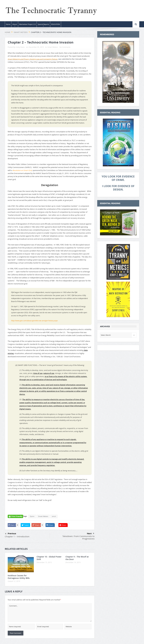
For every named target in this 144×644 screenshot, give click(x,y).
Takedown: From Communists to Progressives (78, 537)
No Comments (65, 47)
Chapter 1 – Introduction (17, 536)
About (15, 24)
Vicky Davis (20, 47)
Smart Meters (53, 47)
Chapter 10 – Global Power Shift (49, 558)
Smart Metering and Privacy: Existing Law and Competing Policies (33, 59)
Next (91, 534)
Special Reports (43, 24)
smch (54, 516)
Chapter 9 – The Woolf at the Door (77, 558)
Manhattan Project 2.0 (27, 24)
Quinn (32, 516)
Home (8, 24)
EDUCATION (56, 24)
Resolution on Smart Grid (22, 170)
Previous (11, 534)
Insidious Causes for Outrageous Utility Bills (19, 577)
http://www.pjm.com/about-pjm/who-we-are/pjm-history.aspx (34, 321)
